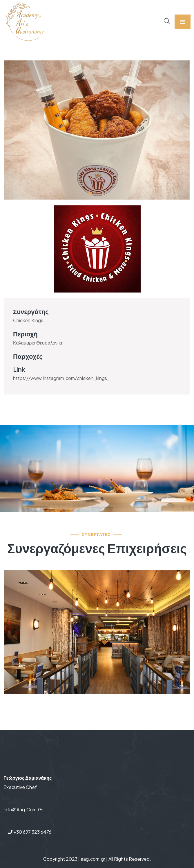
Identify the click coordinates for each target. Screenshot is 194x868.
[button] (90, 193)
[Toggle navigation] (183, 22)
